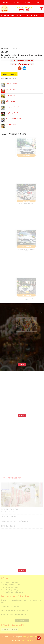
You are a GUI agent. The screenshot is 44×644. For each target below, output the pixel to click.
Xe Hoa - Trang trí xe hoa (13, 15)
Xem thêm (22, 364)
